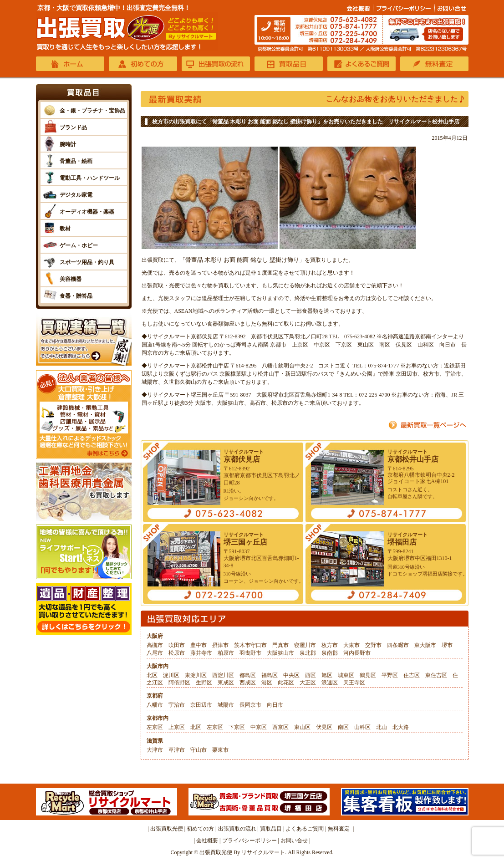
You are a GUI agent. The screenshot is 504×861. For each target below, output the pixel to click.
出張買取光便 (167, 829)
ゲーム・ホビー (79, 245)
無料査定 (339, 829)
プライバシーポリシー (249, 841)
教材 (65, 229)
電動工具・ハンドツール (90, 178)
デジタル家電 (76, 195)
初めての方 (200, 829)
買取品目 (271, 829)
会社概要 (207, 841)
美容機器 (71, 279)
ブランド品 (73, 127)
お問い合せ (294, 841)
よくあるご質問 (305, 829)
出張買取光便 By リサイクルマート (242, 852)
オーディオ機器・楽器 (87, 212)
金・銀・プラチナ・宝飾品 (92, 111)
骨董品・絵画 (76, 161)
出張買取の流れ (237, 829)
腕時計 (68, 144)
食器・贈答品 (76, 296)
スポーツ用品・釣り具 (87, 262)
